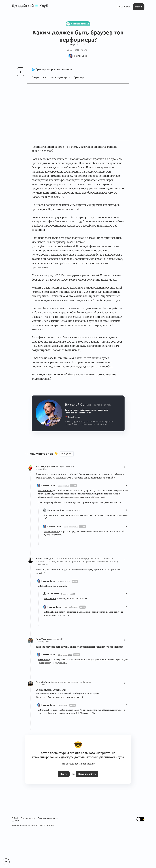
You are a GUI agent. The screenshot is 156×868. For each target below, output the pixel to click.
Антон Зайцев (43, 682)
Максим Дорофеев (46, 466)
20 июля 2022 (41, 469)
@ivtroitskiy (44, 660)
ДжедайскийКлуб (30, 6)
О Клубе (15, 818)
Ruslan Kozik (42, 559)
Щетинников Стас (56, 510)
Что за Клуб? (123, 7)
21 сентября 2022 (68, 594)
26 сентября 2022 (73, 510)
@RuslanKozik (45, 586)
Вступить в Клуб (87, 774)
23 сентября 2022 (43, 642)
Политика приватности (48, 818)
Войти (139, 7)
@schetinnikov (51, 532)
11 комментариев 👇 (42, 454)
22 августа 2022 (42, 564)
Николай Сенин (49, 486)
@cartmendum (45, 491)
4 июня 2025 (41, 685)
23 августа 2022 (64, 581)
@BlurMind (43, 710)
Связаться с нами (28, 818)
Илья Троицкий (44, 639)
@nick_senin (50, 515)
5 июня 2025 (63, 705)
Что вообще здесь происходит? (78, 764)
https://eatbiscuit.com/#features (53, 246)
